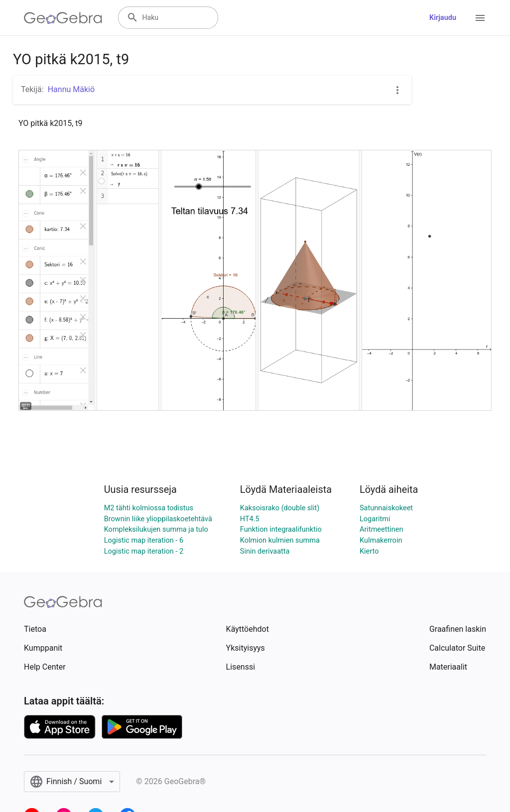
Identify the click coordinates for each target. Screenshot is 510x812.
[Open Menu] (480, 18)
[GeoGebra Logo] (63, 18)
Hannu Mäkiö (71, 89)
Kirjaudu (443, 18)
